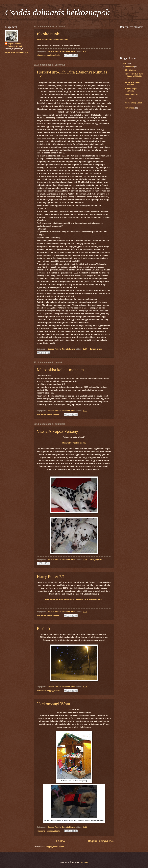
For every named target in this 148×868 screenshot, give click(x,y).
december (130, 67)
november (130, 108)
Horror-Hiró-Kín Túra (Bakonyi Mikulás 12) (134, 76)
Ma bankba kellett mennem (60, 370)
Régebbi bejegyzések (101, 841)
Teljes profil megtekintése (16, 52)
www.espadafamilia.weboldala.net (52, 40)
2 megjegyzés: (96, 349)
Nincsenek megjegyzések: (48, 55)
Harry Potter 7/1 (51, 576)
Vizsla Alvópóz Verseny (57, 431)
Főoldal (61, 841)
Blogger (84, 862)
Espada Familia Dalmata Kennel (15, 45)
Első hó (43, 628)
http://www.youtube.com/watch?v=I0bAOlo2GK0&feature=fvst (74, 600)
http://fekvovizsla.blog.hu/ (74, 443)
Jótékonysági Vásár (54, 704)
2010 (125, 63)
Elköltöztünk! (49, 34)
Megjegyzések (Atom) (55, 847)
